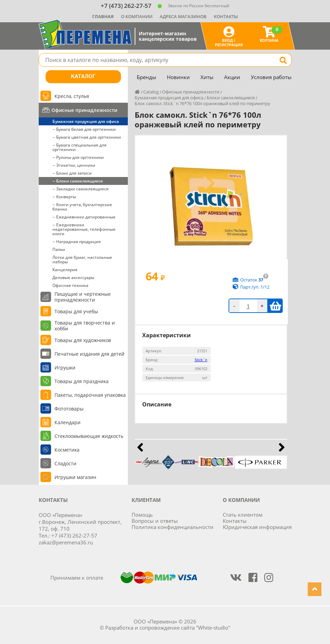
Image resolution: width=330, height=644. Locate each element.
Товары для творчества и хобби (85, 326)
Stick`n (201, 360)
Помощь (142, 515)
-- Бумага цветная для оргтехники (87, 137)
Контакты (226, 16)
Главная (103, 16)
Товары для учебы (76, 311)
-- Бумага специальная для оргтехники (80, 147)
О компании (137, 16)
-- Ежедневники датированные (84, 217)
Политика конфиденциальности (173, 527)
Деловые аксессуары (73, 277)
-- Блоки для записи (72, 173)
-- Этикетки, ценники (74, 165)
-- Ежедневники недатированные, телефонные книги (84, 229)
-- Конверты (64, 197)
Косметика (67, 450)
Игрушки (65, 368)
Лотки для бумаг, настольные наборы (82, 260)
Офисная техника (70, 285)
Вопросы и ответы (155, 521)
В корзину (275, 306)
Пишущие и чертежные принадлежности (83, 297)
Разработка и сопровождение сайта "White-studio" (168, 628)
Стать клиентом (243, 515)
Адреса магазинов (183, 16)
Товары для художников (83, 340)
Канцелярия (65, 270)
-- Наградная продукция (77, 242)
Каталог (83, 77)
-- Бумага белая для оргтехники (84, 129)
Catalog (151, 92)
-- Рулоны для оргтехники (78, 157)
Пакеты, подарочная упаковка (90, 395)
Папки (59, 249)
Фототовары (69, 409)
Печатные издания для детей (89, 354)
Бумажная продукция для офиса (86, 121)
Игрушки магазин (75, 477)
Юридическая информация (257, 527)
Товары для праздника (82, 381)
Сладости (65, 463)
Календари (68, 422)
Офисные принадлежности (84, 110)
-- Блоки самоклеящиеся (78, 181)
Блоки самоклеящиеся (231, 98)
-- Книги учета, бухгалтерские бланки (82, 207)
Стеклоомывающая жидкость (89, 436)
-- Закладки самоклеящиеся (81, 189)
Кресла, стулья (72, 96)
